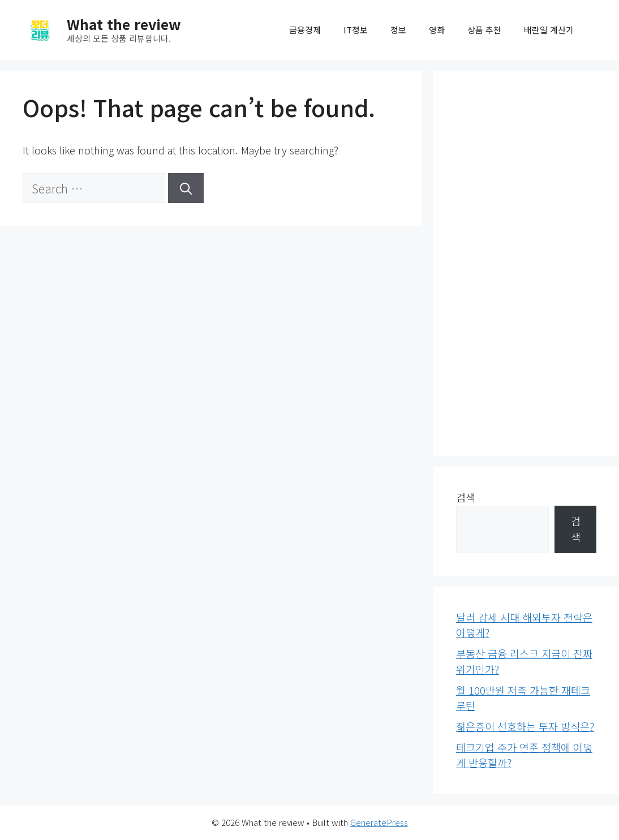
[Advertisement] (526, 264)
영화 (437, 30)
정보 (398, 30)
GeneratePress (379, 822)
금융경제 (305, 30)
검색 (466, 497)
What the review (124, 24)
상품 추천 (484, 30)
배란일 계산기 (549, 30)
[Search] (186, 188)
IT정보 (356, 30)
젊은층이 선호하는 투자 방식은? (525, 726)
